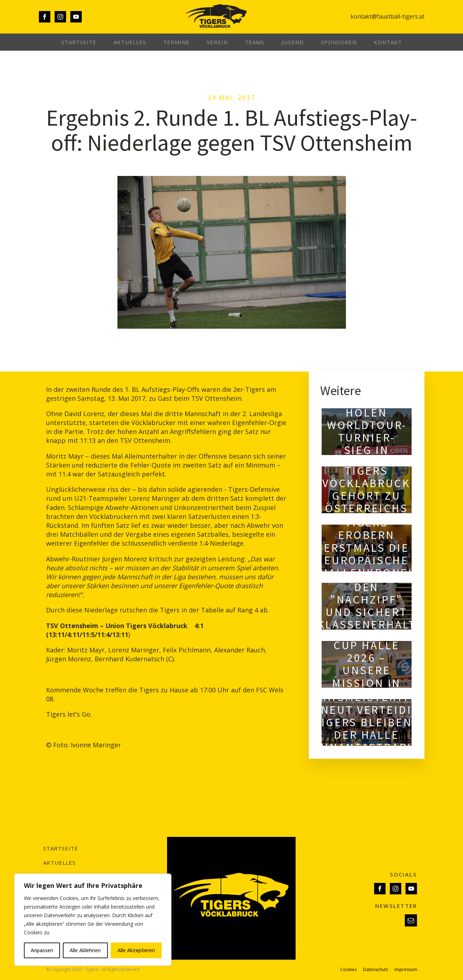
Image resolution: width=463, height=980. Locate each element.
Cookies (348, 970)
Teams (255, 42)
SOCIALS (404, 874)
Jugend (293, 42)
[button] (411, 920)
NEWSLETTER (396, 906)
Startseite (79, 42)
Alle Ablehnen (85, 950)
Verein (217, 42)
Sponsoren (339, 42)
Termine (176, 42)
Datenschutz (376, 970)
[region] (93, 920)
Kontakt (388, 42)
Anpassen (42, 950)
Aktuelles (130, 42)
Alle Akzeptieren (136, 950)
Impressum (406, 970)
